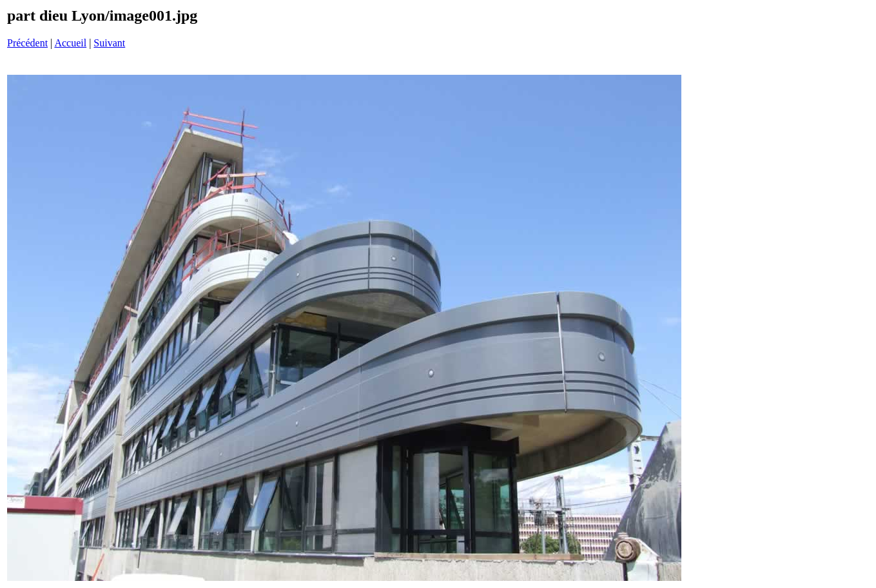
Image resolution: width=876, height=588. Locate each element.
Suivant (109, 43)
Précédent (27, 43)
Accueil (70, 43)
